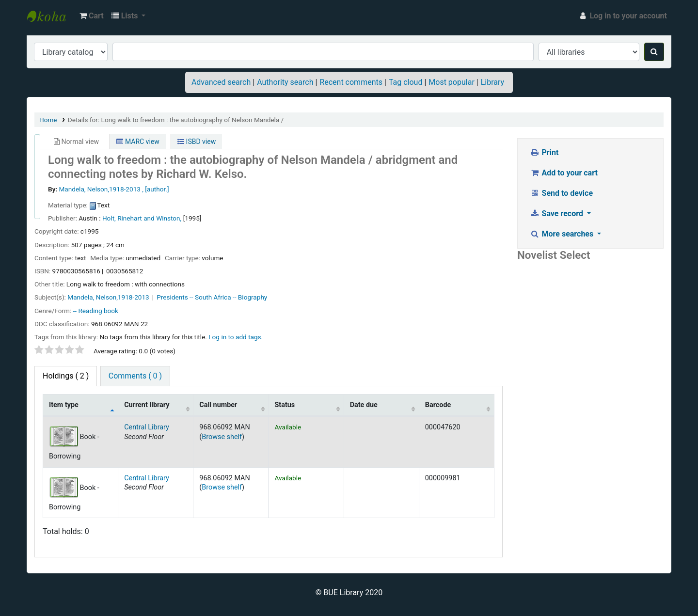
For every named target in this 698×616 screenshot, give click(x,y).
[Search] (654, 52)
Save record (557, 213)
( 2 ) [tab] (66, 376)
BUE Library (51, 16)
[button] (92, 16)
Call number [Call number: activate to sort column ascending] (218, 405)
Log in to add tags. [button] (236, 337)
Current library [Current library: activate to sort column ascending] (147, 405)
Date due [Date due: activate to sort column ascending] (364, 405)
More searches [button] (563, 234)
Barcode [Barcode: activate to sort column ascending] (438, 405)
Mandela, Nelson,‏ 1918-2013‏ (109, 297)
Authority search (285, 82)
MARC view (138, 142)
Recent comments (351, 82)
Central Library (147, 427)
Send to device (561, 193)
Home (48, 120)
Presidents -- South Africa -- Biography (212, 297)
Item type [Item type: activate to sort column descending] (64, 405)
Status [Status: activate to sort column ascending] (285, 405)
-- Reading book (96, 311)
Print (544, 152)
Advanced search (221, 82)
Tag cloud (406, 82)
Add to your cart (564, 173)
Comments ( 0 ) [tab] (135, 376)
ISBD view (197, 142)
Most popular (451, 82)
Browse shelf (222, 437)
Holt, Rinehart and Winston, (142, 218)
